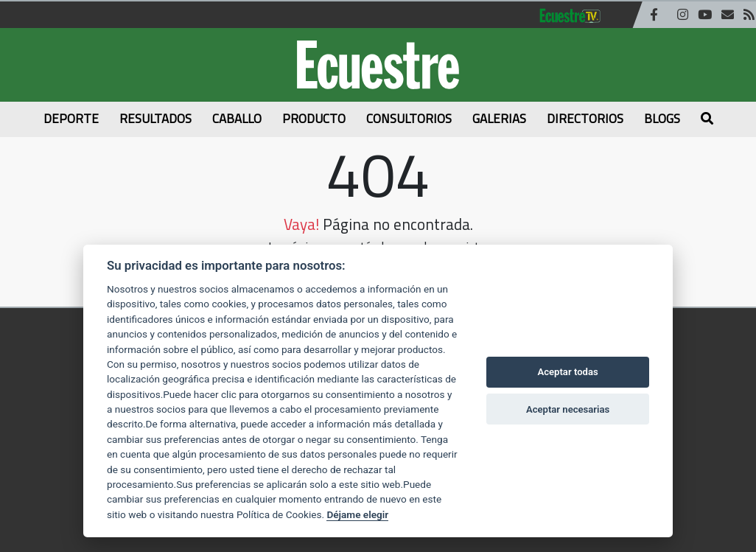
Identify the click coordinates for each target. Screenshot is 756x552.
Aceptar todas (567, 372)
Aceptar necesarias (568, 409)
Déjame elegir (357, 514)
